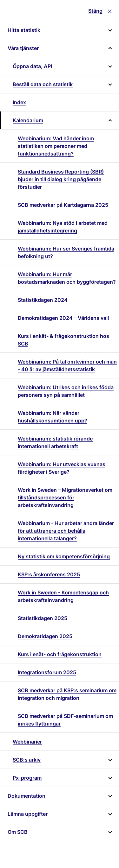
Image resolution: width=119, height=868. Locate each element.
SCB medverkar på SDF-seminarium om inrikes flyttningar (65, 720)
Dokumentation (26, 796)
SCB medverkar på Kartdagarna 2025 (63, 205)
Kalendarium (28, 120)
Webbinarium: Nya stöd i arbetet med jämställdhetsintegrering (63, 227)
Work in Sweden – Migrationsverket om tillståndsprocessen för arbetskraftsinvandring (65, 497)
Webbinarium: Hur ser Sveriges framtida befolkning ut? (66, 252)
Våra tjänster (23, 48)
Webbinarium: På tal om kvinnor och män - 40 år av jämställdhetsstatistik (67, 365)
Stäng (95, 11)
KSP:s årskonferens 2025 (49, 574)
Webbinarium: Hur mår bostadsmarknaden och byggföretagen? (67, 278)
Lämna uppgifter (28, 814)
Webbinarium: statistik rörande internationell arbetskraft (55, 442)
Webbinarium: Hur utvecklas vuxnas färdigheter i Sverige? (62, 468)
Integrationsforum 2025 (47, 672)
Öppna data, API (32, 66)
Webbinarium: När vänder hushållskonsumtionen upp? (53, 417)
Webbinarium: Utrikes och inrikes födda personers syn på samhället (66, 391)
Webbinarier (27, 742)
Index (19, 102)
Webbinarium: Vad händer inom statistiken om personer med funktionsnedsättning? (56, 146)
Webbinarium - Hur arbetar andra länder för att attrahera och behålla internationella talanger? (66, 531)
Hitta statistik (24, 30)
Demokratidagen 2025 (45, 636)
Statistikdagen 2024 (43, 300)
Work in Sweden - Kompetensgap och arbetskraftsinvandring (63, 596)
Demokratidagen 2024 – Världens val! (63, 318)
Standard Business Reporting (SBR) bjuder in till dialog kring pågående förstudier (61, 179)
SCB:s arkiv (27, 760)
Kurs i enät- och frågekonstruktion (60, 654)
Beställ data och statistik (43, 84)
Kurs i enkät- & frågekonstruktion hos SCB (63, 340)
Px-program (27, 778)
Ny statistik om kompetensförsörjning (64, 556)
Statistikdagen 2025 (43, 618)
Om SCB (18, 832)
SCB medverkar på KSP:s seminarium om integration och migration (67, 694)
